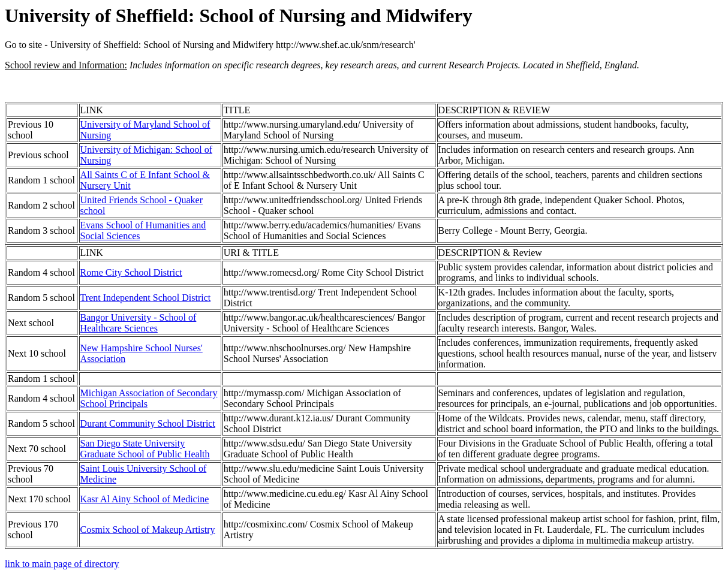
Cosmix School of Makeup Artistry (148, 530)
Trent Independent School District (146, 298)
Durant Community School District (148, 423)
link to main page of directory (62, 564)
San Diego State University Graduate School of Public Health (145, 449)
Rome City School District (131, 272)
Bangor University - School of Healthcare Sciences (139, 323)
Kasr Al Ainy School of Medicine (145, 499)
